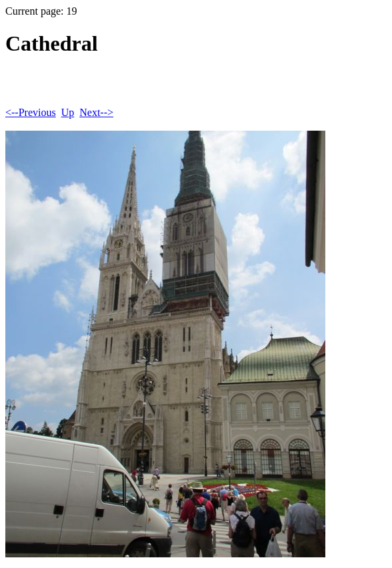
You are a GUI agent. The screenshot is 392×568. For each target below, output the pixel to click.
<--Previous (31, 112)
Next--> (96, 112)
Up (68, 112)
